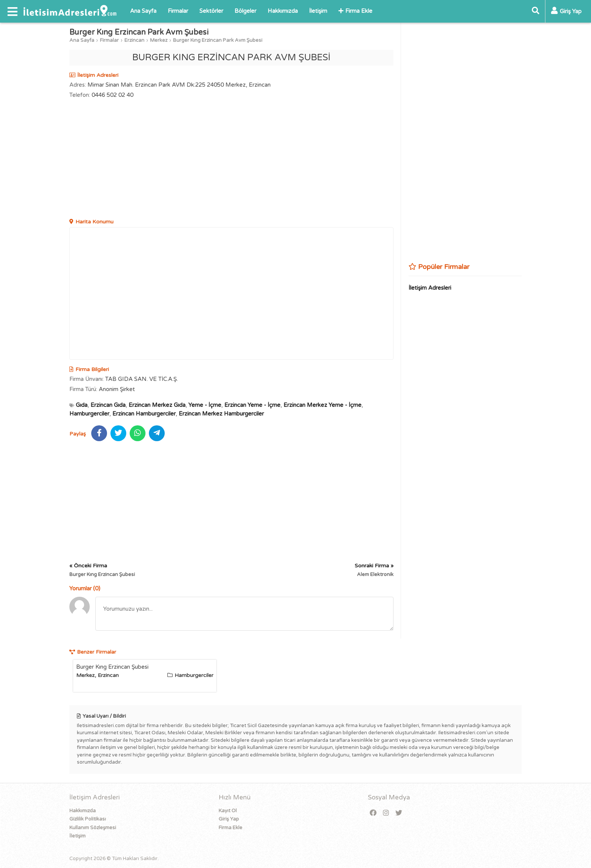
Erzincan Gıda (108, 405)
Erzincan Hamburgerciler (144, 414)
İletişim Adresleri (430, 288)
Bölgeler (245, 11)
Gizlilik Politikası (88, 819)
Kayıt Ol (228, 811)
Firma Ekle (355, 11)
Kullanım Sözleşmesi (93, 828)
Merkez (159, 40)
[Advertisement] (231, 159)
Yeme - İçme (205, 405)
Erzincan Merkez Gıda (157, 405)
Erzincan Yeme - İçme (252, 405)
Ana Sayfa (143, 11)
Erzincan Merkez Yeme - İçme (322, 405)
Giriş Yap (229, 819)
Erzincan (134, 40)
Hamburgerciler (89, 414)
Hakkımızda (283, 11)
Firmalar (178, 11)
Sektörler (211, 11)
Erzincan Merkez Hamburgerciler (221, 414)
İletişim (318, 11)
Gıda (82, 405)
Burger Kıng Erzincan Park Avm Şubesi (218, 40)
